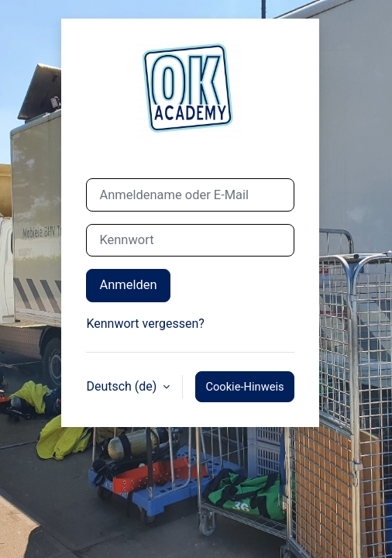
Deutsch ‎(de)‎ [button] (123, 386)
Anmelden (128, 285)
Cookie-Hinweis (244, 387)
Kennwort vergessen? (145, 324)
